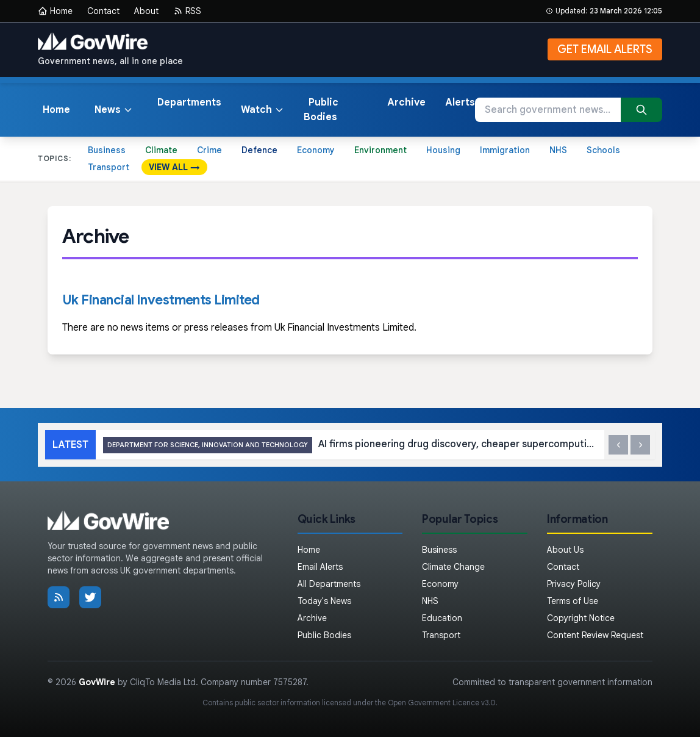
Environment (380, 150)
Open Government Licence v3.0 (442, 703)
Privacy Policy (574, 584)
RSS (187, 11)
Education (442, 618)
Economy (316, 150)
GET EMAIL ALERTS (605, 49)
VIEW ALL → (174, 167)
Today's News (324, 601)
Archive (406, 102)
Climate (161, 150)
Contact (103, 11)
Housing (443, 150)
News (114, 110)
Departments (189, 102)
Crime (209, 150)
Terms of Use (573, 601)
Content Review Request (595, 635)
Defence (259, 150)
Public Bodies (321, 110)
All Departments (329, 584)
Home (55, 11)
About (146, 11)
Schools (603, 150)
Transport (109, 167)
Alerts (460, 102)
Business (107, 150)
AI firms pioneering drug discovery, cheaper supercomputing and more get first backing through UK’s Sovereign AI (350, 445)
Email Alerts (320, 567)
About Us (565, 550)
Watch (262, 110)
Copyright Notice (581, 618)
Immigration (505, 150)
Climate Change (453, 567)
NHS (558, 150)
